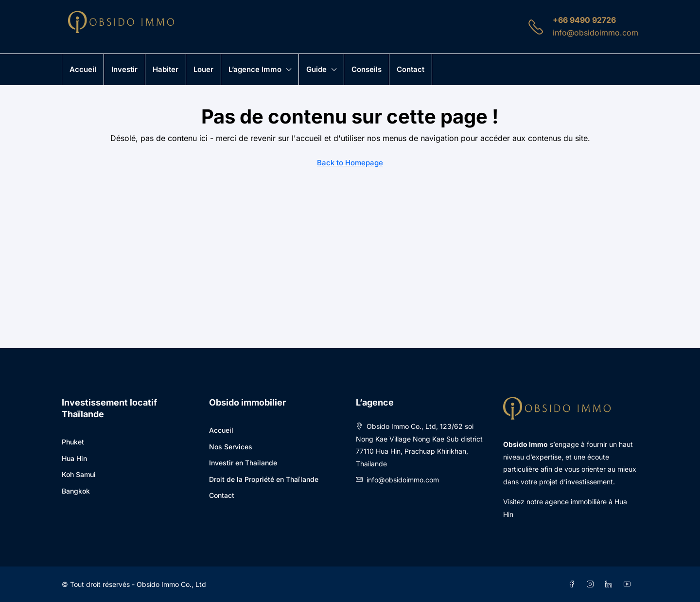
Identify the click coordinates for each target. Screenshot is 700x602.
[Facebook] (574, 584)
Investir (124, 69)
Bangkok (76, 491)
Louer (203, 69)
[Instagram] (592, 584)
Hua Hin (74, 458)
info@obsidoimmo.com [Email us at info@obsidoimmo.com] (403, 480)
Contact (411, 69)
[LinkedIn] (611, 584)
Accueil (83, 69)
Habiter (166, 69)
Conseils (367, 69)
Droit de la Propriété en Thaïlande (264, 479)
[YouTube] (629, 584)
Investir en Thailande (243, 463)
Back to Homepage (350, 163)
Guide (316, 69)
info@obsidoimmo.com (595, 33)
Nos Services (231, 447)
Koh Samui (79, 474)
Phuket (73, 442)
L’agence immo (255, 69)
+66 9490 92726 (584, 20)
